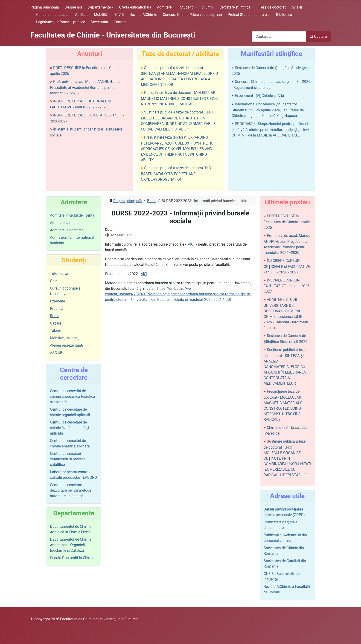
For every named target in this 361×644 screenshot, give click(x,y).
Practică (57, 309)
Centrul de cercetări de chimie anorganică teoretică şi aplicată (73, 396)
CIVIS (119, 15)
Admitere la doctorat (66, 230)
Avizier (297, 7)
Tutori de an (60, 274)
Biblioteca (284, 15)
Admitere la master (65, 223)
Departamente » (101, 7)
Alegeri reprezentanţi (67, 345)
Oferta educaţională (135, 7)
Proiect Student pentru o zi (249, 15)
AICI (192, 244)
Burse (55, 316)
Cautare (318, 36)
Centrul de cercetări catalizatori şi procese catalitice (68, 459)
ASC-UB (56, 353)
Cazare (56, 323)
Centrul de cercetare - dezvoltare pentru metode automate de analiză (71, 490)
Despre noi (73, 7)
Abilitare (82, 15)
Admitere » (166, 7)
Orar (53, 281)
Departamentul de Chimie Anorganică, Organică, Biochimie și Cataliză (71, 545)
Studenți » (188, 7)
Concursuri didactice (53, 15)
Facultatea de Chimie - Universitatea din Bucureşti (113, 35)
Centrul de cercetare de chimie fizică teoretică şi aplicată (70, 428)
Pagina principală (45, 7)
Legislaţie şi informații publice (61, 22)
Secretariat (99, 22)
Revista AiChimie (143, 15)
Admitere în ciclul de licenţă (72, 215)
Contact (120, 22)
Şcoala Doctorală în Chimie (72, 558)
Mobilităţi (102, 15)
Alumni (208, 7)
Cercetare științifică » (236, 7)
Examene (57, 301)
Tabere (55, 331)
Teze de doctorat (272, 7)
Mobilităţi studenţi (65, 338)
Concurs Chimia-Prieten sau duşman (192, 15)
